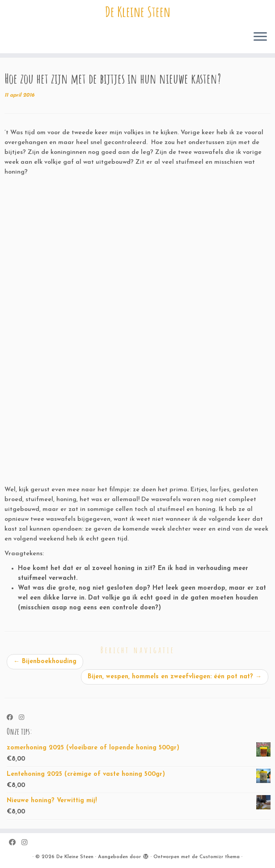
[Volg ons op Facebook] (13, 718)
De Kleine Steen (138, 12)
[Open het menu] (260, 37)
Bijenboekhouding (45, 662)
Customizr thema (220, 857)
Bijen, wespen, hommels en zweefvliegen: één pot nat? (175, 677)
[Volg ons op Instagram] (24, 718)
